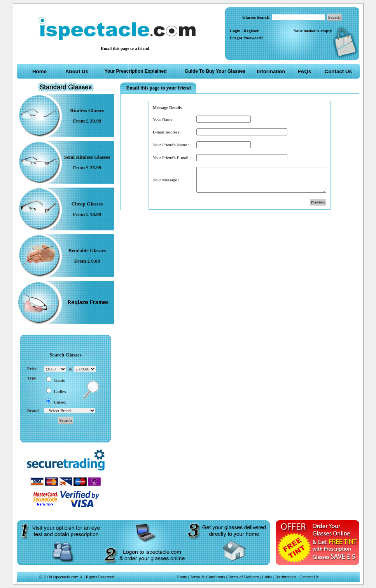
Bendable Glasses (87, 250)
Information (271, 71)
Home (39, 71)
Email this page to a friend (125, 48)
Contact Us (338, 71)
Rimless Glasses (87, 110)
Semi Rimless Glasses (87, 157)
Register (251, 31)
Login (235, 31)
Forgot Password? (246, 38)
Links (267, 577)
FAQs (305, 71)
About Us (77, 71)
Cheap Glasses (87, 204)
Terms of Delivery (244, 577)
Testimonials (285, 577)
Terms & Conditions (208, 577)
